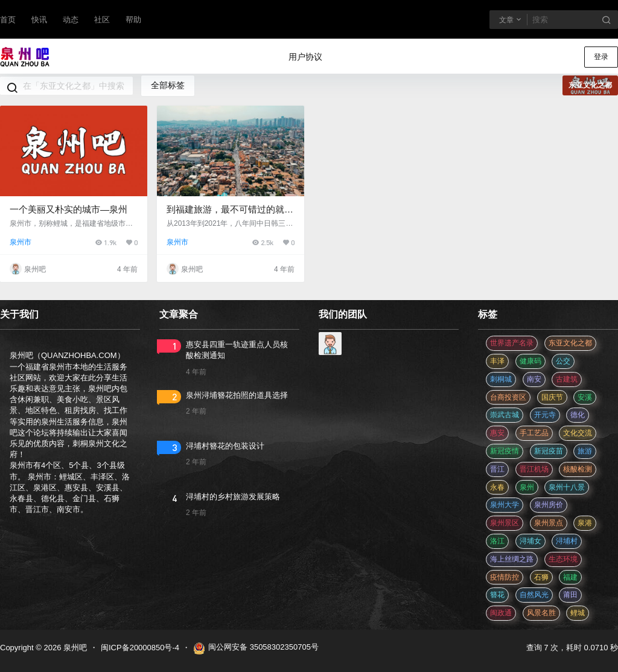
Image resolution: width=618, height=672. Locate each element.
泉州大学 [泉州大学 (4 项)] (505, 505)
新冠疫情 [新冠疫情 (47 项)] (505, 451)
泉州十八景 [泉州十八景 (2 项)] (567, 487)
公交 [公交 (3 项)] (563, 361)
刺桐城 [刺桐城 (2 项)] (501, 379)
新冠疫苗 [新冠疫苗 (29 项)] (549, 451)
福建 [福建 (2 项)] (570, 577)
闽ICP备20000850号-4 (140, 648)
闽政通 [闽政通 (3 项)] (501, 613)
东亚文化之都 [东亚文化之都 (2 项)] (570, 343)
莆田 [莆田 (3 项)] (570, 595)
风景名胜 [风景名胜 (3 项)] (541, 613)
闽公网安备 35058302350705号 (256, 648)
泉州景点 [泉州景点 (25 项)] (549, 523)
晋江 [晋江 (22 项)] (497, 469)
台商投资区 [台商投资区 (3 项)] (508, 397)
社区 (102, 20)
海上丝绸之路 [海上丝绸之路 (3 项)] (512, 559)
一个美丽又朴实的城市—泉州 (68, 209)
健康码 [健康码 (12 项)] (530, 361)
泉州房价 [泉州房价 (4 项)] (549, 505)
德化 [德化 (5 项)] (578, 415)
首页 (8, 20)
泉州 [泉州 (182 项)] (527, 487)
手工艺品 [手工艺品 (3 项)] (534, 433)
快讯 (39, 20)
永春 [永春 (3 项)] (497, 487)
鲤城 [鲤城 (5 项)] (578, 613)
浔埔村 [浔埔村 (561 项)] (567, 541)
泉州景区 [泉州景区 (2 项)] (505, 523)
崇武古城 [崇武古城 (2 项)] (505, 415)
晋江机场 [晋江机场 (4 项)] (534, 469)
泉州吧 (74, 648)
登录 (601, 57)
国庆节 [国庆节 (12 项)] (552, 397)
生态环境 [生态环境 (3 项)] (563, 559)
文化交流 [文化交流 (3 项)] (578, 433)
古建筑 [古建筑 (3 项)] (567, 379)
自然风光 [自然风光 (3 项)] (534, 595)
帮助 (133, 20)
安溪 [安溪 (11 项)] (585, 397)
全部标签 (168, 85)
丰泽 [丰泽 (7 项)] (497, 361)
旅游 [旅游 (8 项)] (585, 451)
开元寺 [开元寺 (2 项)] (545, 415)
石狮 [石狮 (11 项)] (541, 577)
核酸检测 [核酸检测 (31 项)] (578, 469)
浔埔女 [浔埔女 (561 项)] (530, 541)
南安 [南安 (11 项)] (534, 379)
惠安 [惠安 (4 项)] (497, 433)
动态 (71, 20)
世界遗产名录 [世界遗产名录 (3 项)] (512, 343)
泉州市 (21, 242)
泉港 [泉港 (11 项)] (585, 523)
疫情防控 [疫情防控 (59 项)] (505, 577)
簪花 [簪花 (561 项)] (497, 595)
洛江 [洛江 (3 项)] (497, 541)
